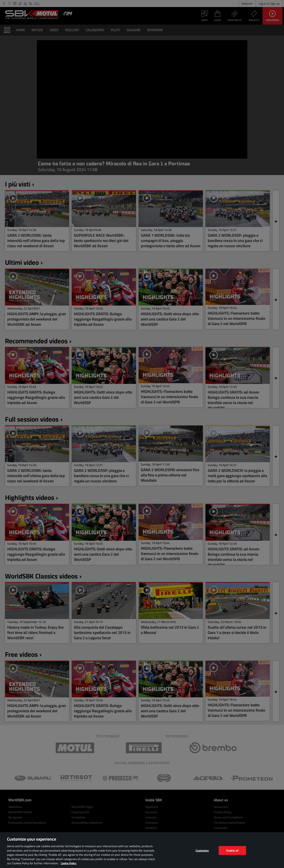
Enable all (232, 850)
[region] (142, 850)
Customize (202, 850)
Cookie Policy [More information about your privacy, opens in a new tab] (69, 863)
